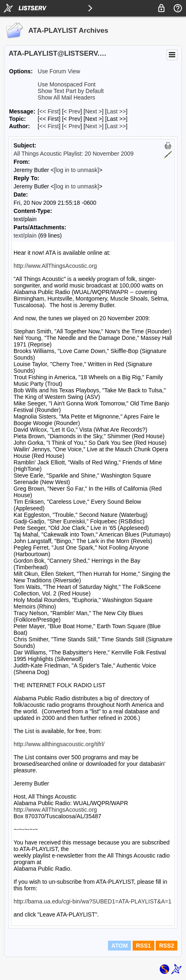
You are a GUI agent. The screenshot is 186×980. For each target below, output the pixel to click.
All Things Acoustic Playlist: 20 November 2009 (73, 154)
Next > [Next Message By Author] (93, 126)
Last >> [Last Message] (116, 111)
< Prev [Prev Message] (72, 111)
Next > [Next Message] (93, 111)
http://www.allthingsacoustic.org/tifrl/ (59, 744)
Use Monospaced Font (67, 84)
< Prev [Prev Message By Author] (72, 126)
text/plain (25, 235)
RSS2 (166, 946)
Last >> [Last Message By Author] (116, 126)
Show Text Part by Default (71, 91)
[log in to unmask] (76, 170)
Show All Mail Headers (67, 97)
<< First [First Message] (49, 111)
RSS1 (144, 946)
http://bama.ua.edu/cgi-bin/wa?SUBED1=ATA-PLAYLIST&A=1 (92, 901)
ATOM (119, 946)
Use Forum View (59, 71)
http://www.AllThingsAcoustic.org (55, 266)
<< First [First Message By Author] (49, 126)
